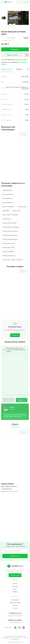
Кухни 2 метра (22, 207)
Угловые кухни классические (10, 231)
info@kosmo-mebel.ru (15, 620)
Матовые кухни (7, 219)
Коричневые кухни (7, 190)
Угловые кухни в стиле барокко (11, 227)
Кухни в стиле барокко (9, 207)
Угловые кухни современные (10, 239)
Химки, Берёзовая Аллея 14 (9, 486)
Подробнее (15, 335)
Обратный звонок (15, 556)
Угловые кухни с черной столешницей (12, 260)
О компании (15, 586)
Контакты (15, 592)
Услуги (15, 589)
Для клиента (15, 600)
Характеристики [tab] (7, 69)
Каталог (15, 583)
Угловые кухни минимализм (10, 235)
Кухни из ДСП (17, 211)
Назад (9, 400)
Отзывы (15, 608)
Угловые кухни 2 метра (9, 243)
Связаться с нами (15, 575)
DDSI (22, 642)
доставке (23, 62)
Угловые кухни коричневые (10, 223)
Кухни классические (8, 194)
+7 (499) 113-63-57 (6, 489)
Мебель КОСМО (7, 484)
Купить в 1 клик (12, 55)
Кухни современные (8, 202)
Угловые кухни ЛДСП (8, 252)
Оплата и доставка (15, 603)
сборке (3, 64)
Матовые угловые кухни (9, 256)
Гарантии (15, 605)
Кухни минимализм (7, 198)
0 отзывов (12, 38)
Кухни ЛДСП (6, 211)
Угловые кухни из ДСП (8, 247)
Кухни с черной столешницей (10, 215)
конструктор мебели (21, 59)
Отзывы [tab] (20, 69)
